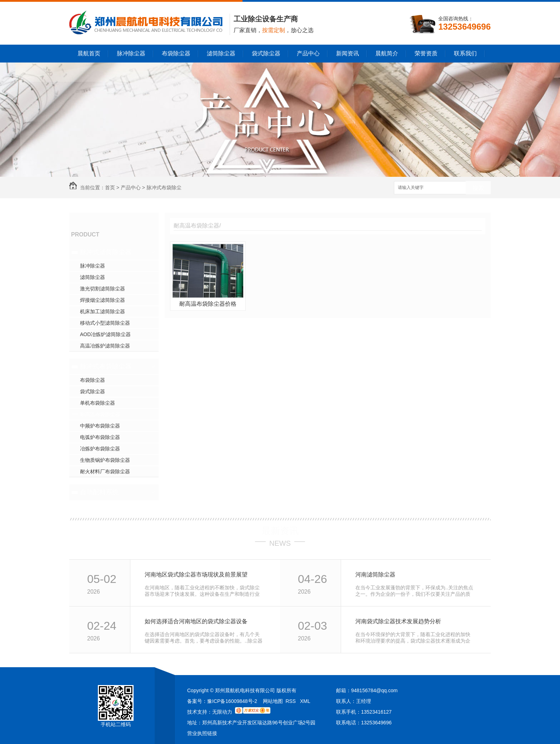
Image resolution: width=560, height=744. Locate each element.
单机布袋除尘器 (97, 403)
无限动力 (222, 712)
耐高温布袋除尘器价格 (208, 304)
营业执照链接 (202, 733)
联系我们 (465, 53)
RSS (291, 701)
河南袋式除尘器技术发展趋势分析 (398, 621)
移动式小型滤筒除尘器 (105, 323)
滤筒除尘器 (221, 53)
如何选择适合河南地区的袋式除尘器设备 (196, 621)
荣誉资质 (426, 53)
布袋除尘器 (176, 53)
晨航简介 (387, 53)
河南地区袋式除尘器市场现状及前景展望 (196, 575)
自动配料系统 (99, 492)
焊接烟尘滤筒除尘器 (102, 300)
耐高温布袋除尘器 (100, 414)
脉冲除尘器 (131, 53)
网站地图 (273, 701)
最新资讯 (280, 531)
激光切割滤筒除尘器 (102, 289)
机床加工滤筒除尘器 (102, 311)
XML (305, 701)
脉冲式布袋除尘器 (106, 366)
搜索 (478, 188)
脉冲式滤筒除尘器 (106, 252)
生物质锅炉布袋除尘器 (105, 460)
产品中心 (308, 53)
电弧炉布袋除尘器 (100, 437)
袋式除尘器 (266, 53)
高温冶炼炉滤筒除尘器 (105, 346)
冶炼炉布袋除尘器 (100, 449)
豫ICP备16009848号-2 (232, 701)
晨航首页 (89, 53)
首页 (110, 188)
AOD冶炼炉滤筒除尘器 (105, 334)
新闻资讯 (347, 53)
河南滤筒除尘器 (375, 575)
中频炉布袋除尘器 (100, 426)
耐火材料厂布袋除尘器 (105, 471)
